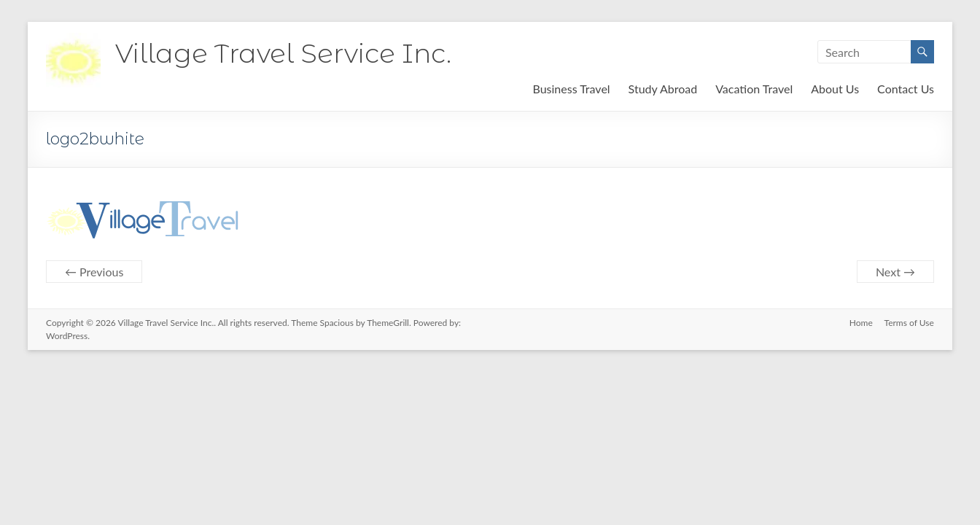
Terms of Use (909, 323)
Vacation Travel (754, 89)
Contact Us (906, 89)
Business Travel (571, 89)
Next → (895, 272)
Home (861, 323)
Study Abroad (663, 89)
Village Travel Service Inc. (283, 53)
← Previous (94, 272)
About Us (835, 89)
